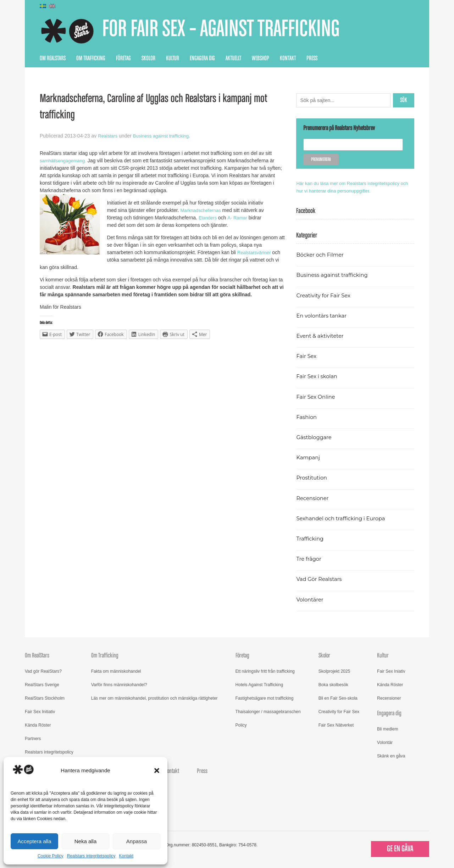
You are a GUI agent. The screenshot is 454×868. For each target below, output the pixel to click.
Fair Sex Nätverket (336, 725)
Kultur (173, 58)
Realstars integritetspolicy (91, 856)
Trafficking (311, 539)
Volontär (385, 743)
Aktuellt (233, 58)
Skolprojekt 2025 (334, 671)
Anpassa (137, 841)
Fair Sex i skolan (318, 376)
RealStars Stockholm (45, 698)
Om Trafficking (91, 58)
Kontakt (126, 856)
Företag (123, 58)
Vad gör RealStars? (43, 671)
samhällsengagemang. (65, 161)
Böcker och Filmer (322, 255)
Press (312, 58)
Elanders (209, 218)
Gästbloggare (315, 437)
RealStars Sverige (42, 685)
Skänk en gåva (391, 756)
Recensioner (314, 498)
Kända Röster (38, 725)
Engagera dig (202, 58)
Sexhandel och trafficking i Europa (344, 518)
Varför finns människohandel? (119, 685)
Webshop (261, 58)
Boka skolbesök (333, 685)
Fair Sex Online (317, 397)
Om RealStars (53, 58)
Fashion (307, 417)
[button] (157, 771)
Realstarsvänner (256, 252)
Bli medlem (387, 729)
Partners (33, 739)
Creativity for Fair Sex (325, 295)
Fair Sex (307, 356)
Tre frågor (310, 559)
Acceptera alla (34, 841)
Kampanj (309, 457)
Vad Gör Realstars (321, 579)
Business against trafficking (164, 136)
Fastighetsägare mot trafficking (265, 698)
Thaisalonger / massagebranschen (268, 712)
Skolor (148, 58)
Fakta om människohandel (116, 671)
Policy (241, 725)
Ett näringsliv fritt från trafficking (265, 671)
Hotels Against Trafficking (259, 685)
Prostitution (313, 478)
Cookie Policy (51, 856)
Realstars (108, 136)
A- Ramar (240, 218)
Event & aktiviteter (322, 336)
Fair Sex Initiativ (40, 712)
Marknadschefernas (203, 210)
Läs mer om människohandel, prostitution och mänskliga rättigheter (154, 698)
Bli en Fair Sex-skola (338, 698)
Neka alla (86, 841)
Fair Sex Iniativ (391, 671)
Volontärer (311, 600)
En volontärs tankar (323, 316)
